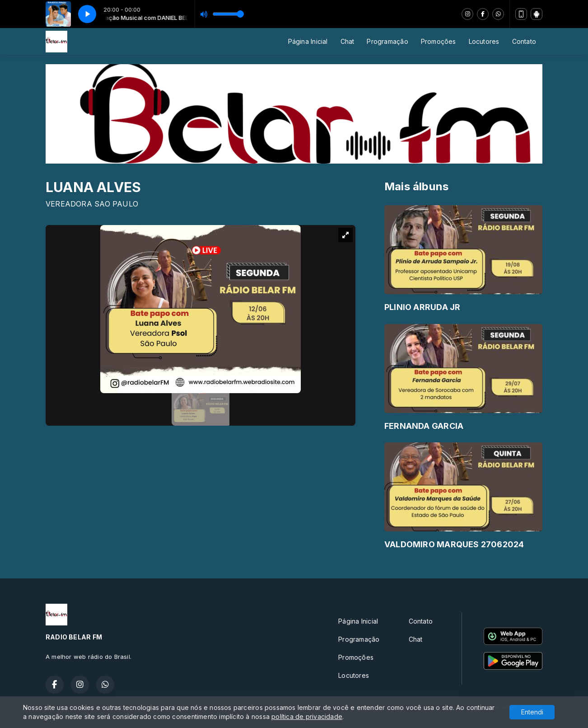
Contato (524, 41)
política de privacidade (307, 716)
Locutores (484, 41)
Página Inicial (308, 41)
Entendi (532, 712)
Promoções (439, 41)
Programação (387, 41)
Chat (348, 41)
